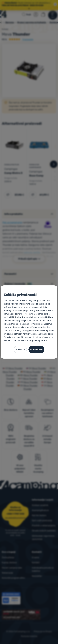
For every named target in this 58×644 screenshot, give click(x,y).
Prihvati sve (36, 349)
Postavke (20, 349)
